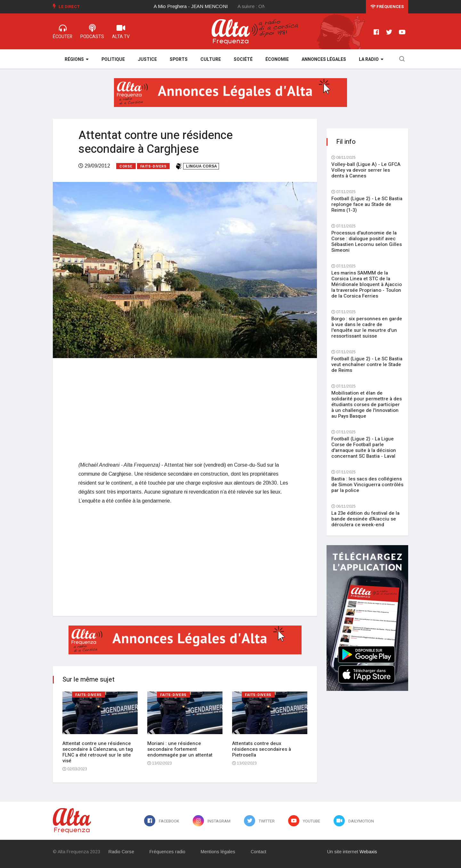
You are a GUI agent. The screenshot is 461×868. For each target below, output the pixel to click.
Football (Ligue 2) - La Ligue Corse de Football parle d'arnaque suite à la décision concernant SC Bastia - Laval (364, 447)
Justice (147, 59)
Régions (77, 59)
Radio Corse (121, 852)
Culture (211, 59)
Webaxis (368, 852)
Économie (277, 59)
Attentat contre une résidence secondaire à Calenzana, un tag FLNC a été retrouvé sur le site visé (98, 752)
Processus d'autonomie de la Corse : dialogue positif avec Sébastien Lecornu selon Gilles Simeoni (367, 242)
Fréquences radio (167, 852)
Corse (126, 166)
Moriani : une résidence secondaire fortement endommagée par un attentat (180, 749)
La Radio (371, 59)
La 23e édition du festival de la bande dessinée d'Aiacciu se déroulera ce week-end (365, 519)
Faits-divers (154, 166)
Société (243, 59)
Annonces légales (324, 59)
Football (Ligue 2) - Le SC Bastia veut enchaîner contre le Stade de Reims (367, 364)
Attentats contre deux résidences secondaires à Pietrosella (262, 749)
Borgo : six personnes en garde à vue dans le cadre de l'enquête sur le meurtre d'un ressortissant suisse (367, 327)
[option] (196, 6)
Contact (259, 852)
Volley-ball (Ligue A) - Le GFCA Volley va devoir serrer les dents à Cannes (366, 170)
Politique (113, 59)
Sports (179, 59)
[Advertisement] (185, 409)
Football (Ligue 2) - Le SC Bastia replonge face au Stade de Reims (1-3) (367, 204)
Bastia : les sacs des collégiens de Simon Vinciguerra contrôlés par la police (367, 485)
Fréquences (387, 7)
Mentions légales (218, 852)
